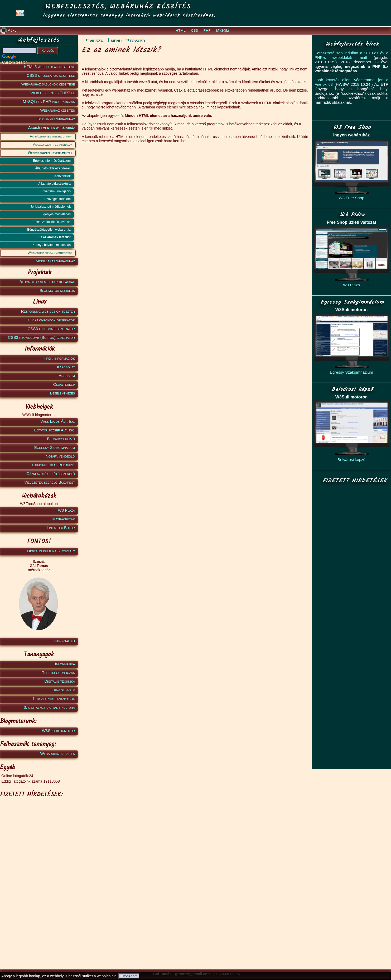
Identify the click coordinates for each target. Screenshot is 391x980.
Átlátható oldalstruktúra (54, 184)
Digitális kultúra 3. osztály (51, 551)
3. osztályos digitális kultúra (49, 707)
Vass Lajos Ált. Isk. (58, 421)
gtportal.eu (65, 641)
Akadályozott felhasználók (53, 144)
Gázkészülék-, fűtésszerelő (51, 474)
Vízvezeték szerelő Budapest (50, 482)
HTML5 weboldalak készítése (49, 67)
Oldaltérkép (64, 384)
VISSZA (92, 41)
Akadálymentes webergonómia (51, 136)
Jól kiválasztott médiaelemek (50, 207)
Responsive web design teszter (48, 311)
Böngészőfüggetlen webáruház (49, 230)
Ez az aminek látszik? (55, 237)
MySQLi (223, 31)
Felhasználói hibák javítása (52, 222)
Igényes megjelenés (57, 214)
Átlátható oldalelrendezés (53, 168)
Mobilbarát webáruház (55, 261)
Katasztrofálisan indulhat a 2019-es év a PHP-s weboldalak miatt (351, 55)
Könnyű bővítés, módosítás (52, 245)
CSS (195, 31)
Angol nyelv (64, 690)
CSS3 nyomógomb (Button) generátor (41, 337)
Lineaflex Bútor (61, 528)
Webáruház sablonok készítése (48, 84)
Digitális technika (60, 681)
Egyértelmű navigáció (55, 191)
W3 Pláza (66, 510)
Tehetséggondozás (58, 672)
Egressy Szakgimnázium (55, 447)
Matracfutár (64, 519)
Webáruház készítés (58, 110)
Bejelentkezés (62, 393)
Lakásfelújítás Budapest (54, 465)
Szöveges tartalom (58, 199)
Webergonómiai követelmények (50, 153)
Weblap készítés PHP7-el (53, 93)
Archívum (67, 376)
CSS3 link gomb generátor (51, 329)
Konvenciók (62, 176)
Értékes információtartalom (52, 161)
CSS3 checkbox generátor (51, 320)
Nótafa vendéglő (60, 456)
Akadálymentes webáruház (51, 128)
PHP (207, 31)
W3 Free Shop (352, 198)
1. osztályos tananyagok (54, 699)
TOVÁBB (135, 41)
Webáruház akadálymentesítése (50, 253)
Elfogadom (129, 976)
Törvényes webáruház (56, 119)
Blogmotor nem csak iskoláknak (47, 282)
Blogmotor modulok (57, 290)
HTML (181, 31)
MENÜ (114, 41)
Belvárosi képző (61, 439)
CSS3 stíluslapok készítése (51, 75)
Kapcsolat (66, 367)
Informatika (65, 664)
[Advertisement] (38, 879)
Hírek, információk (59, 358)
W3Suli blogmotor (58, 731)
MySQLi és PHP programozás (49, 101)
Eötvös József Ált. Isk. (55, 430)
